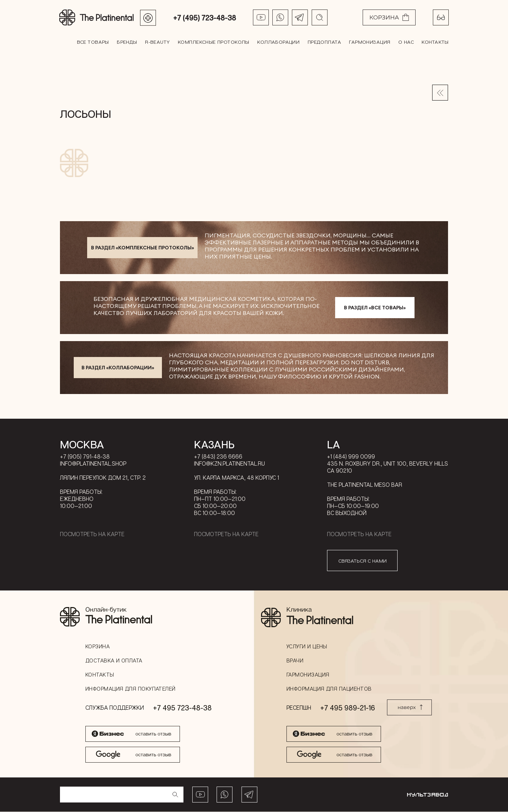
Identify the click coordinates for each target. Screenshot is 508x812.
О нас (405, 42)
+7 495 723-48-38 (182, 708)
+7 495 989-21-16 (348, 708)
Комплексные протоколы (214, 42)
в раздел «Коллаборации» (118, 368)
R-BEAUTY (158, 42)
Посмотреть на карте (92, 534)
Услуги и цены (307, 647)
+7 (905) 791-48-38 (85, 457)
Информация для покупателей (131, 689)
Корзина (98, 647)
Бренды (127, 42)
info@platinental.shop (93, 464)
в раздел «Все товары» (375, 308)
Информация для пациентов (329, 689)
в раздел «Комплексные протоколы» (143, 248)
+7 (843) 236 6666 (218, 457)
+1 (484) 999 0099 (351, 457)
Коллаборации (278, 42)
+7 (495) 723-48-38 (205, 18)
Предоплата (324, 42)
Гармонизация (369, 42)
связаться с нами (362, 561)
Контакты (435, 42)
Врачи (295, 661)
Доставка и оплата (114, 661)
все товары (93, 42)
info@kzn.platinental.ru (229, 464)
